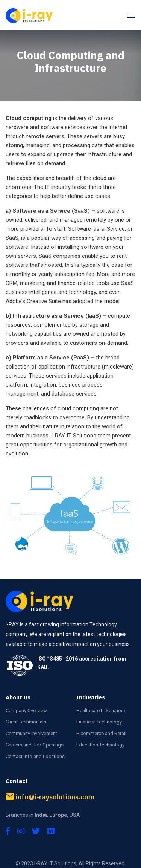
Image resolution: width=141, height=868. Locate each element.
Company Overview (26, 710)
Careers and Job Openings (35, 745)
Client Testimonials (26, 722)
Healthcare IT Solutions (101, 710)
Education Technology (100, 745)
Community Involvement (31, 733)
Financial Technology (99, 722)
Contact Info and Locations (35, 756)
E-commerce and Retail (101, 733)
